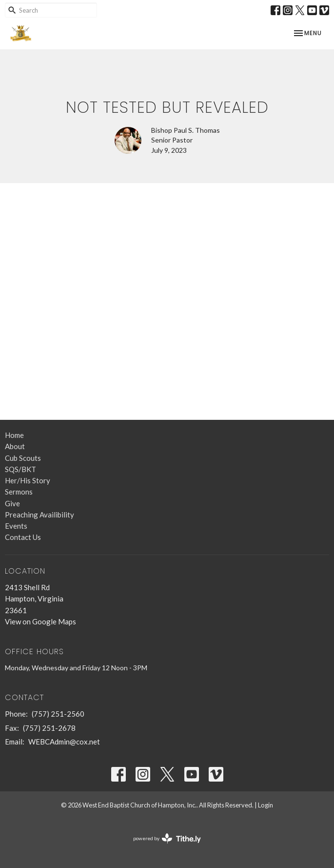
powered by (167, 838)
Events (16, 526)
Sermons (19, 492)
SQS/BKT (20, 469)
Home (14, 435)
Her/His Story (28, 480)
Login (265, 805)
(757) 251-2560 (58, 714)
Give (12, 503)
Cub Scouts (23, 458)
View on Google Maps (40, 621)
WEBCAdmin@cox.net (64, 742)
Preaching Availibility (39, 515)
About (15, 446)
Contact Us (23, 537)
